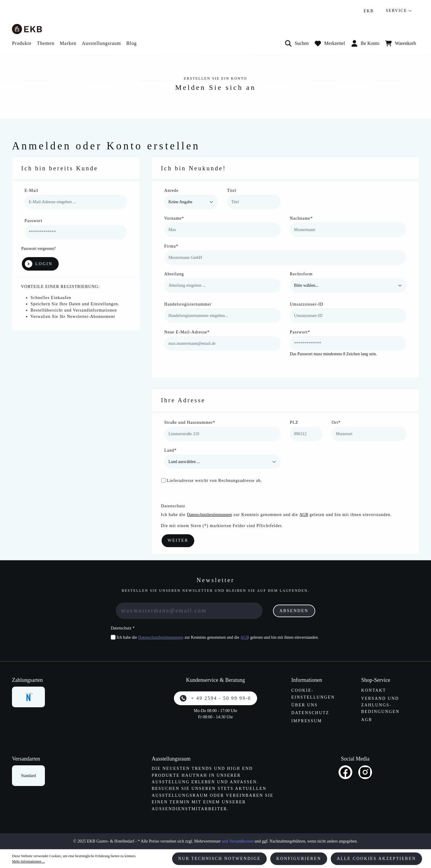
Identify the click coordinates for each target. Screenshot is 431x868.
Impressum (307, 721)
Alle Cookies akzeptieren (376, 859)
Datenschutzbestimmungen (210, 515)
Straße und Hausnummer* (190, 422)
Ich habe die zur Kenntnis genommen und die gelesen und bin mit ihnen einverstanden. (218, 637)
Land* (170, 450)
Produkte (22, 43)
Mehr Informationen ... (28, 861)
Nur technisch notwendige (219, 859)
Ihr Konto (365, 43)
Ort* (336, 422)
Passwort (34, 221)
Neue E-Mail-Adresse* (187, 332)
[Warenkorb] (401, 43)
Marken (68, 43)
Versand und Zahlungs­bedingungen (380, 705)
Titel (232, 191)
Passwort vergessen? (38, 249)
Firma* (171, 246)
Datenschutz (310, 713)
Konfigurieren (299, 859)
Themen (45, 43)
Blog (132, 43)
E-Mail (31, 191)
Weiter (178, 540)
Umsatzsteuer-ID (306, 304)
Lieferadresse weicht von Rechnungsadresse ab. (214, 481)
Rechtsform (301, 274)
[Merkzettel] (330, 43)
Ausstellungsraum (101, 43)
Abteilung (174, 274)
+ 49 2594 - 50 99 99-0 (215, 698)
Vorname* (174, 218)
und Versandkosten (238, 841)
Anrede (172, 191)
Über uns (304, 705)
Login (39, 264)
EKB (369, 11)
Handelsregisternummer (188, 304)
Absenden (294, 611)
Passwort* (300, 332)
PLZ (294, 422)
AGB (304, 515)
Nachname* (301, 218)
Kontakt (374, 690)
